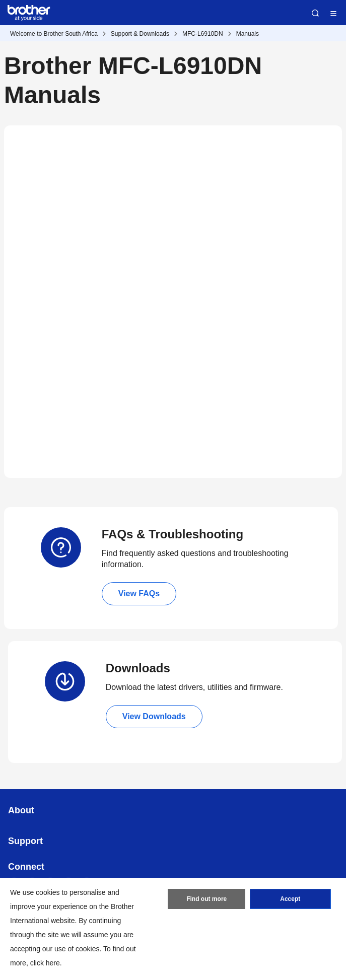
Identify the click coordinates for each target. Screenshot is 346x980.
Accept (290, 899)
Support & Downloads (140, 34)
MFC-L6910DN (203, 34)
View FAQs (139, 593)
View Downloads (154, 716)
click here (45, 963)
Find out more (206, 899)
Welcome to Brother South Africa (54, 34)
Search (315, 13)
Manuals (248, 34)
